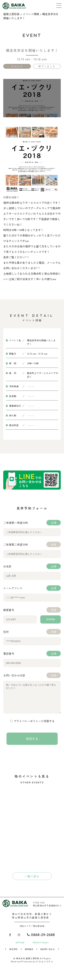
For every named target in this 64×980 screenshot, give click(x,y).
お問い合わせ (48, 954)
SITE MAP (20, 948)
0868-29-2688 (41, 940)
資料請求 (29, 954)
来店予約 (13, 954)
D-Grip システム (44, 966)
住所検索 (51, 619)
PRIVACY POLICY (41, 948)
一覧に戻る (32, 881)
